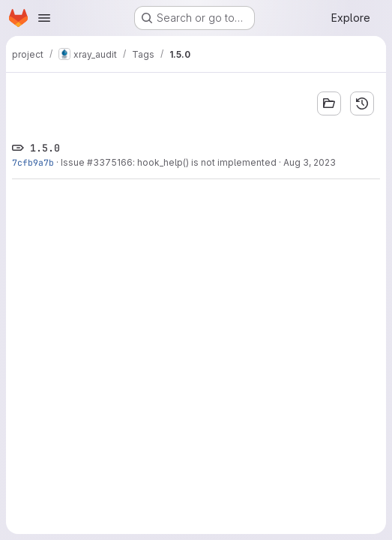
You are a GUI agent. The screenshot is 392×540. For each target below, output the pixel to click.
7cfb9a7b (33, 162)
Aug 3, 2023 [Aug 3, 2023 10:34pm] (310, 162)
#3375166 (110, 162)
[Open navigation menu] (44, 18)
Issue (74, 162)
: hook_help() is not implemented (205, 162)
